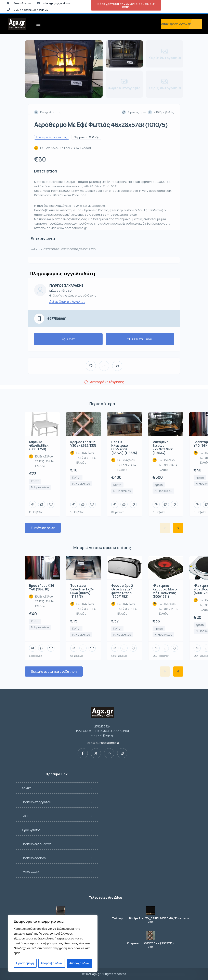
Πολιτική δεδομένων (36, 844)
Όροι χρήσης (31, 830)
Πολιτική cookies (34, 858)
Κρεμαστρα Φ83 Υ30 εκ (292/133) (150, 943)
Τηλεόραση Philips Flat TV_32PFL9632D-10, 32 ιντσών (151, 918)
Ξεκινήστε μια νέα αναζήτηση (54, 672)
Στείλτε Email (140, 339)
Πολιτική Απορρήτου (36, 802)
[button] (38, 24)
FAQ (25, 816)
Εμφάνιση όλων (43, 528)
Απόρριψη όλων (51, 963)
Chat (68, 339)
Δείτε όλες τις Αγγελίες (67, 302)
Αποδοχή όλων (79, 963)
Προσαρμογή (25, 963)
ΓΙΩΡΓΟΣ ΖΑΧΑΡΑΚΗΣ (66, 286)
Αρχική (27, 788)
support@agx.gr (103, 735)
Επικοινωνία (30, 872)
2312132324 (102, 726)
